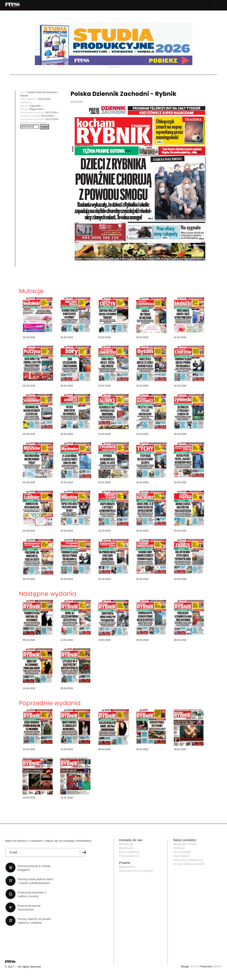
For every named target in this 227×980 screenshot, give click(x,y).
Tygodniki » (36, 106)
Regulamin (127, 867)
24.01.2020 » (52, 112)
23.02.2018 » (53, 119)
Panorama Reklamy (188, 860)
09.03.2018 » (48, 116)
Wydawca (127, 848)
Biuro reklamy (130, 852)
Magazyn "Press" (185, 844)
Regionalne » (37, 109)
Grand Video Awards (189, 864)
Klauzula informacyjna (136, 871)
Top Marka (181, 856)
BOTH (194, 967)
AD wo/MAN (182, 852)
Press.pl (179, 848)
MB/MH (218, 967)
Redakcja (126, 844)
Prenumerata (129, 856)
